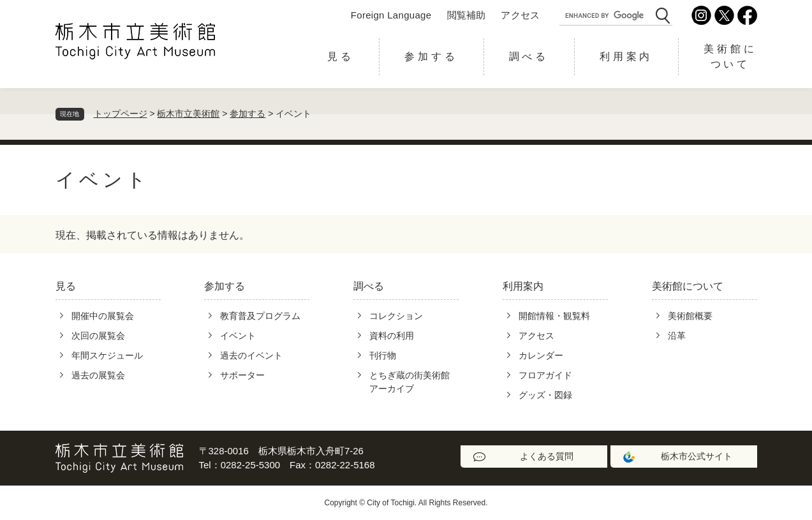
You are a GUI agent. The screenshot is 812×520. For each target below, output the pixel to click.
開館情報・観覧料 (554, 316)
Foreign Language (391, 15)
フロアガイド (545, 375)
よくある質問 (547, 456)
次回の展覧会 (98, 336)
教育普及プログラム (260, 316)
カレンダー (541, 355)
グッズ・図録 (545, 395)
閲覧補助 (466, 15)
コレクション (396, 316)
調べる (529, 56)
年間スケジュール (107, 355)
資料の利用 (392, 336)
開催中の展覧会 (103, 316)
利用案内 (626, 56)
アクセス (520, 15)
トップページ (121, 114)
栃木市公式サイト (697, 456)
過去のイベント (251, 355)
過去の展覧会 (98, 375)
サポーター (242, 375)
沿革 (677, 336)
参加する (431, 56)
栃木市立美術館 (188, 114)
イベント (238, 336)
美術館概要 (690, 316)
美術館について (730, 56)
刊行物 (383, 355)
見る (341, 56)
